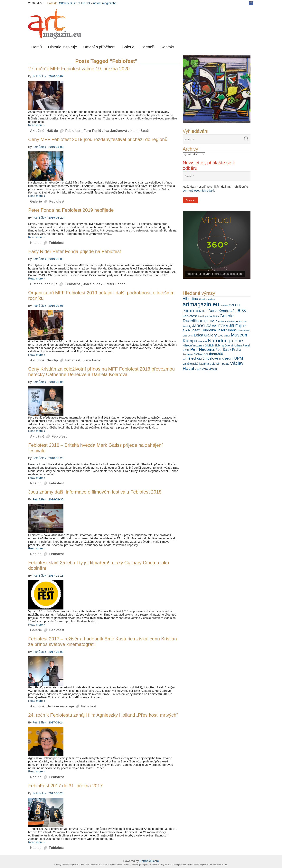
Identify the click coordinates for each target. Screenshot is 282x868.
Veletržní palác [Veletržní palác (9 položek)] (220, 364)
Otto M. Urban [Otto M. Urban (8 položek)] (233, 345)
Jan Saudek (93, 284)
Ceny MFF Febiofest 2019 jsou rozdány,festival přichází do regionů (98, 139)
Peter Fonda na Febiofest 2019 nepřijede (71, 210)
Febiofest (73, 131)
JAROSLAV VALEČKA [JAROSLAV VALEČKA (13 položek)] (210, 326)
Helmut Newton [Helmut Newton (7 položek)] (227, 321)
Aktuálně (37, 131)
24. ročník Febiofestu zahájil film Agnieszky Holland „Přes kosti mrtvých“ (103, 715)
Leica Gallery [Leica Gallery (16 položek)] (205, 335)
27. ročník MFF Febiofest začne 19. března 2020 (79, 69)
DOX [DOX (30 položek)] (241, 310)
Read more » (37, 125)
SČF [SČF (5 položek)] (206, 354)
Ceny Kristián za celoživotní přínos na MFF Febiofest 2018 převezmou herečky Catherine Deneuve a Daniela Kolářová (101, 372)
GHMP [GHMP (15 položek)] (211, 321)
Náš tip (52, 131)
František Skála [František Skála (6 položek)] (211, 316)
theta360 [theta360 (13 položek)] (216, 354)
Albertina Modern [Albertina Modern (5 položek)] (207, 299)
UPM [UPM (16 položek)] (239, 358)
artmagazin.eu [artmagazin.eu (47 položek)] (201, 304)
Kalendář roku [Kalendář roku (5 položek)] (243, 331)
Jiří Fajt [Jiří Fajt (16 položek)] (235, 326)
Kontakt (167, 47)
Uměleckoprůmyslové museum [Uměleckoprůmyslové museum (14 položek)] (208, 358)
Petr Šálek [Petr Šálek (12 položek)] (223, 350)
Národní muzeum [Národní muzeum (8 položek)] (193, 345)
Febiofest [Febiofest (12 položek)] (190, 316)
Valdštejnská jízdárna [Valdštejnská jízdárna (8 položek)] (196, 364)
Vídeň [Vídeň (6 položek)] (198, 369)
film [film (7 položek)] (200, 316)
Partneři (147, 47)
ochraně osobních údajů (198, 190)
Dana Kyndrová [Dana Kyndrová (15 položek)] (221, 311)
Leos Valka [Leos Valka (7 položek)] (224, 336)
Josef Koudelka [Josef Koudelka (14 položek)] (203, 330)
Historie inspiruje (62, 47)
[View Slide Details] (217, 89)
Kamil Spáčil (141, 131)
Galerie (128, 47)
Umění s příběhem (99, 47)
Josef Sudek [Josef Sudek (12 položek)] (226, 330)
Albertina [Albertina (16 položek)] (190, 299)
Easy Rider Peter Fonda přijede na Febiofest (75, 251)
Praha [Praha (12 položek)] (237, 350)
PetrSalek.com (149, 861)
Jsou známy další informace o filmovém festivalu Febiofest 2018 (95, 492)
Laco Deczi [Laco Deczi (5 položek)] (188, 336)
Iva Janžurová (116, 131)
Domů (37, 47)
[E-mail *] (217, 176)
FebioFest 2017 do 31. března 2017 (65, 786)
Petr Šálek (39, 76)
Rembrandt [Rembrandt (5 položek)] (188, 354)
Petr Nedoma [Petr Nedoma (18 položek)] (202, 349)
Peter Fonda (116, 284)
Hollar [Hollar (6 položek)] (239, 322)
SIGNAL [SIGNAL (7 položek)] (199, 354)
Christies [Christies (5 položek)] (224, 306)
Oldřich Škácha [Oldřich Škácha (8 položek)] (214, 345)
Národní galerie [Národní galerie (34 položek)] (226, 341)
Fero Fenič (92, 131)
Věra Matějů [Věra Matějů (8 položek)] (209, 369)
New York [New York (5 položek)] (203, 342)
